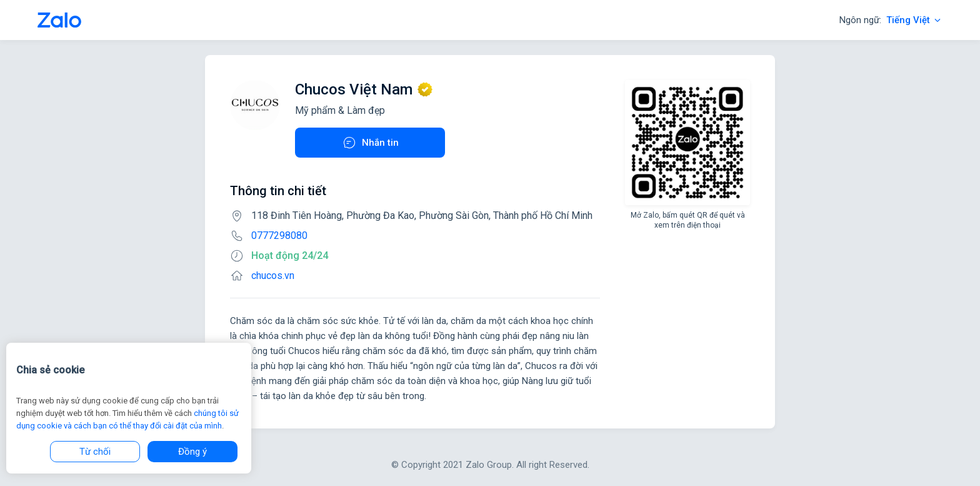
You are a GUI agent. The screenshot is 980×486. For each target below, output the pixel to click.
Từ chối (95, 452)
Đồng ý (192, 452)
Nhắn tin (370, 143)
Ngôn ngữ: (891, 20)
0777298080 (279, 235)
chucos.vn (273, 276)
